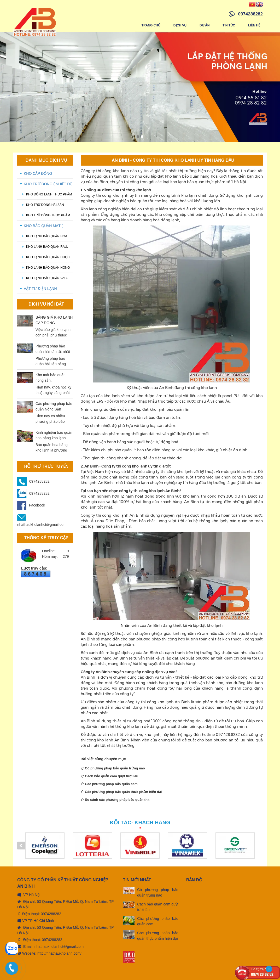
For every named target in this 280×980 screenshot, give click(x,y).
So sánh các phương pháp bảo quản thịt (115, 800)
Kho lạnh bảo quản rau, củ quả (44, 249)
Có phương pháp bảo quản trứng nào (113, 768)
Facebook (31, 505)
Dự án (205, 25)
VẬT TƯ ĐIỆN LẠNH (40, 289)
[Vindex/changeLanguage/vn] (252, 4)
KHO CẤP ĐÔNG (38, 174)
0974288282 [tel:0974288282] (51, 914)
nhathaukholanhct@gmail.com (59, 947)
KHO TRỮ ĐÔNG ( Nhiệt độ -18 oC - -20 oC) (48, 186)
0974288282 (39, 482)
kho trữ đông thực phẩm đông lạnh (45, 217)
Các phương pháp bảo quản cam (109, 784)
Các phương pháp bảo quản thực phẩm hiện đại (121, 792)
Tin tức (229, 25)
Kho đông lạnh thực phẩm (46, 195)
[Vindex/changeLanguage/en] (259, 4)
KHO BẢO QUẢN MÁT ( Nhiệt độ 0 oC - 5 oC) (44, 228)
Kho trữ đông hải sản (42, 205)
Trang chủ (151, 25)
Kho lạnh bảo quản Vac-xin (44, 280)
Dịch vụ (180, 25)
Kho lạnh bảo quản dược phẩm (45, 259)
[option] (140, 87)
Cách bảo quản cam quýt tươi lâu (110, 776)
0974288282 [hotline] (250, 14)
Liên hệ (254, 25)
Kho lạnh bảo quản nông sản (45, 270)
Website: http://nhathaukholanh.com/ (49, 954)
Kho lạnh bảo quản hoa (43, 236)
